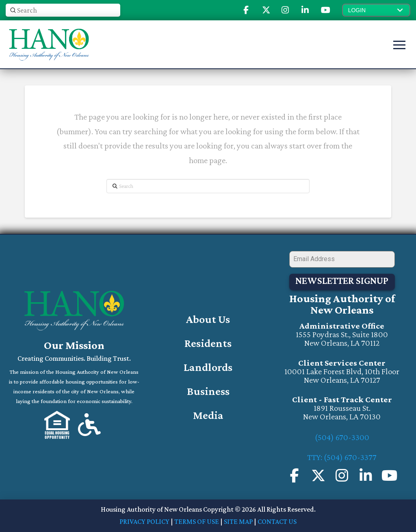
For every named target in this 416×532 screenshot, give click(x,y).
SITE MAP (238, 521)
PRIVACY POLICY (144, 521)
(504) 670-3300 (342, 437)
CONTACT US (277, 521)
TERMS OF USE (197, 521)
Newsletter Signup (342, 280)
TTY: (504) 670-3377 (342, 457)
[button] (376, 10)
